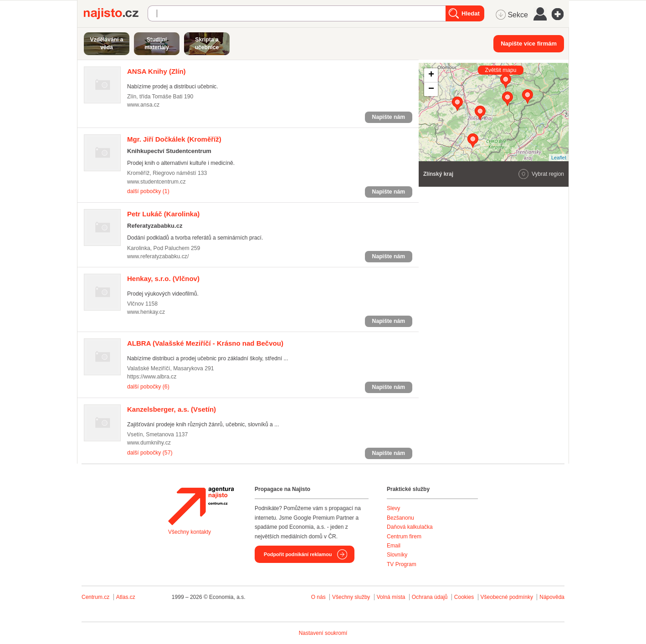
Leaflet (559, 158)
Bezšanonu (400, 518)
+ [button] (431, 75)
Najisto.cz (116, 14)
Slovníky (397, 555)
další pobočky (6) (148, 387)
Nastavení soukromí (323, 633)
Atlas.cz (126, 597)
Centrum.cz (95, 597)
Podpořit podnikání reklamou (298, 554)
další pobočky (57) (150, 453)
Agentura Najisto (201, 506)
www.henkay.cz (146, 312)
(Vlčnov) (163, 279)
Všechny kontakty (190, 532)
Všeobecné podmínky (507, 597)
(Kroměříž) (174, 139)
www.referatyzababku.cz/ (158, 256)
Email (394, 546)
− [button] (431, 89)
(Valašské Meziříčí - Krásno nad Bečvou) (205, 343)
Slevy (393, 508)
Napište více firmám (529, 43)
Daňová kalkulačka (410, 527)
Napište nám (389, 117)
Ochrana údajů (430, 597)
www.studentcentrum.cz (156, 182)
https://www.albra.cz (152, 377)
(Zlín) (156, 71)
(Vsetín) (172, 409)
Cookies (464, 597)
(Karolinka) (163, 214)
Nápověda (552, 597)
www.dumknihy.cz (149, 443)
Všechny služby (352, 597)
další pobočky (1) (148, 191)
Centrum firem (404, 537)
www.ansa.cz (143, 105)
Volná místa (391, 597)
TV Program (402, 564)
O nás (318, 597)
